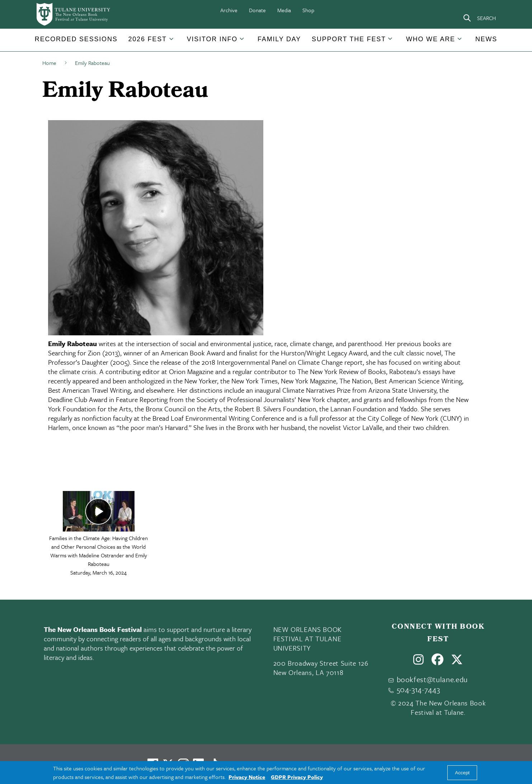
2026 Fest (148, 39)
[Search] (479, 18)
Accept (462, 773)
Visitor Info (212, 39)
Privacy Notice (247, 777)
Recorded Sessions (76, 39)
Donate (257, 10)
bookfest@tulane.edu (432, 679)
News (486, 39)
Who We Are (431, 39)
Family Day (279, 39)
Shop (308, 10)
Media (284, 10)
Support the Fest (349, 39)
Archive (229, 10)
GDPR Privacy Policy (297, 777)
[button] (76, 39)
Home (49, 63)
